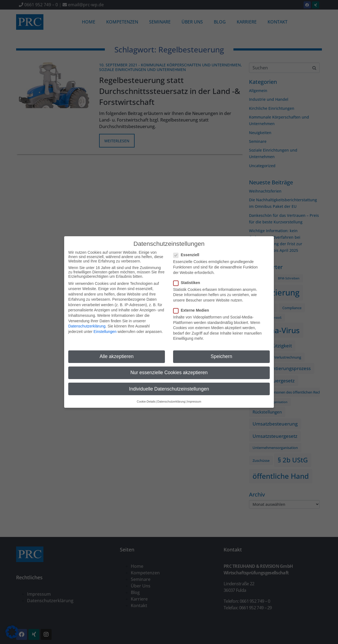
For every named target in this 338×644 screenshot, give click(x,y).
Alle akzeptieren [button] (117, 351)
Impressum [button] (194, 396)
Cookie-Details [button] (146, 396)
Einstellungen (105, 326)
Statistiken (188, 277)
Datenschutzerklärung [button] (171, 396)
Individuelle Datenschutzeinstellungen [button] (169, 383)
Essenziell (188, 249)
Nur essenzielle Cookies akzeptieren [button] (169, 367)
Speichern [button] (222, 351)
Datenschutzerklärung (87, 320)
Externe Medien (193, 305)
